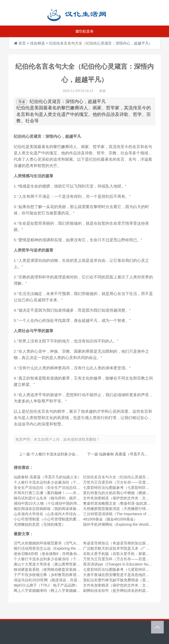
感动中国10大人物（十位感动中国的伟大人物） (53, 503)
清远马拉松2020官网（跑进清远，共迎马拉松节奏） (57, 580)
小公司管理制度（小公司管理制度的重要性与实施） (56, 519)
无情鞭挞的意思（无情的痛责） (40, 524)
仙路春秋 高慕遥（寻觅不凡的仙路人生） (133, 454)
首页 (22, 43)
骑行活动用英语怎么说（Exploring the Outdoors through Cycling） (68, 548)
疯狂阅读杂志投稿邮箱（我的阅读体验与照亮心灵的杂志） (62, 509)
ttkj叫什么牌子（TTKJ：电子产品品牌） (46, 585)
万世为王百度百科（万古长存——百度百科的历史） (125, 482)
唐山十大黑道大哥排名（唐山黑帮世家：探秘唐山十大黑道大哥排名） (71, 564)
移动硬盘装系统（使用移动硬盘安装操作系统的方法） (58, 569)
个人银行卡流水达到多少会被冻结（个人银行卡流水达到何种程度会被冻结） (76, 482)
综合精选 (37, 43)
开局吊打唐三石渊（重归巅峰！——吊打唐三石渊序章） (60, 493)
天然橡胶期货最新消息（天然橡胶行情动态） (120, 509)
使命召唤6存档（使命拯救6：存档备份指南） (51, 554)
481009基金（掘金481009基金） (110, 519)
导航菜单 (85, 31)
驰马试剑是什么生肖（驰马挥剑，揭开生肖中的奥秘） (58, 498)
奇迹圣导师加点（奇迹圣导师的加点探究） (118, 543)
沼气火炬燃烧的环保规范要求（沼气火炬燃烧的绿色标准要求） (65, 543)
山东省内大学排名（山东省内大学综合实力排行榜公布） (60, 514)
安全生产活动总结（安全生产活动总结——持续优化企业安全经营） (69, 488)
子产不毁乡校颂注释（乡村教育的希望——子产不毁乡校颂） (64, 575)
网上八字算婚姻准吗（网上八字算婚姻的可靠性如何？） (60, 591)
